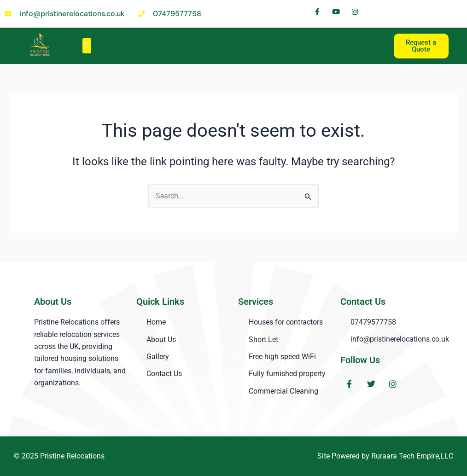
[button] (87, 46)
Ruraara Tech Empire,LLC (412, 456)
